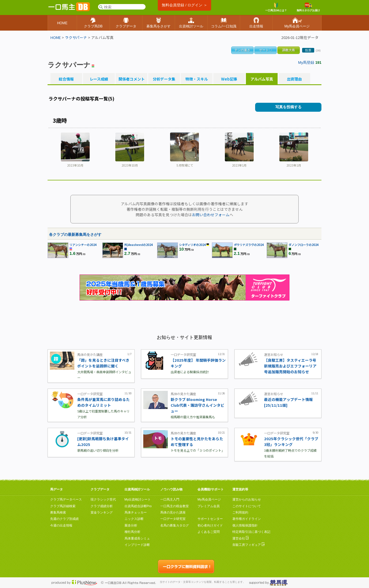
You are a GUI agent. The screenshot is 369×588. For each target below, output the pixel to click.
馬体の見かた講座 (173, 512)
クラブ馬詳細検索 (63, 506)
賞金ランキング (102, 512)
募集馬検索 (58, 512)
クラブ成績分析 (102, 506)
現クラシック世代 (103, 499)
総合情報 (66, 79)
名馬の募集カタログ (175, 525)
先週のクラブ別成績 (64, 519)
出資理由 (294, 79)
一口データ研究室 (173, 519)
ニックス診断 (134, 519)
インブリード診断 (137, 545)
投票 (308, 50)
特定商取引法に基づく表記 (251, 532)
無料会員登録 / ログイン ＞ (184, 5)
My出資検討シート (138, 499)
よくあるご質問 (209, 532)
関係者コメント (131, 79)
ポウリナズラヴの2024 (249, 245)
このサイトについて (247, 506)
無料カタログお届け (308, 7)
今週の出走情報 (61, 525)
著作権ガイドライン (247, 519)
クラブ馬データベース (66, 499)
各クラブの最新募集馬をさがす (75, 235)
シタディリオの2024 (192, 245)
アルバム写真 (262, 79)
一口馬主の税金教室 (175, 506)
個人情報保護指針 (245, 525)
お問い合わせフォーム (211, 215)
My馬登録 (306, 62)
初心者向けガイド (210, 525)
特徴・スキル (197, 79)
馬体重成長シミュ (137, 538)
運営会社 (241, 538)
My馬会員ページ (209, 499)
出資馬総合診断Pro (138, 506)
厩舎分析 (131, 525)
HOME (56, 37)
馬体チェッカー (136, 512)
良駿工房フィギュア (248, 545)
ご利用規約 (240, 512)
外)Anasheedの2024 (139, 245)
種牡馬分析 (132, 532)
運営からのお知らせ (247, 499)
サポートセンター (210, 519)
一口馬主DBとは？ (276, 7)
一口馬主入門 (170, 499)
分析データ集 (164, 79)
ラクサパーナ (76, 37)
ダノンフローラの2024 (304, 245)
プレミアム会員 (209, 506)
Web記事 (229, 79)
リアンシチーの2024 (83, 245)
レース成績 (99, 79)
